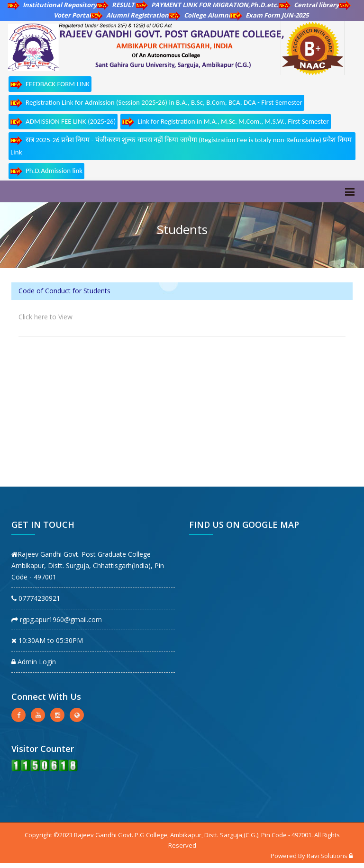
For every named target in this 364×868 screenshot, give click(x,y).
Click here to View (45, 317)
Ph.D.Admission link (46, 171)
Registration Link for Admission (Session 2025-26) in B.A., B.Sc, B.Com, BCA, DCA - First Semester (156, 103)
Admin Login (34, 662)
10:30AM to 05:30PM (47, 640)
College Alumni (200, 15)
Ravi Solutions (327, 856)
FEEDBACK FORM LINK (50, 85)
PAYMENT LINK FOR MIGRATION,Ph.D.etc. (207, 5)
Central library (309, 5)
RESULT (116, 5)
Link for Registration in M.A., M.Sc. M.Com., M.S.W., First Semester (225, 122)
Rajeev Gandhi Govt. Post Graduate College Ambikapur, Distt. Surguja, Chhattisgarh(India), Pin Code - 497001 (88, 565)
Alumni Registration (130, 15)
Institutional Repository (52, 5)
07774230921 (36, 598)
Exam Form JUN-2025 (269, 15)
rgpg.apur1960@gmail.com (57, 619)
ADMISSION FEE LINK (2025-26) (63, 122)
